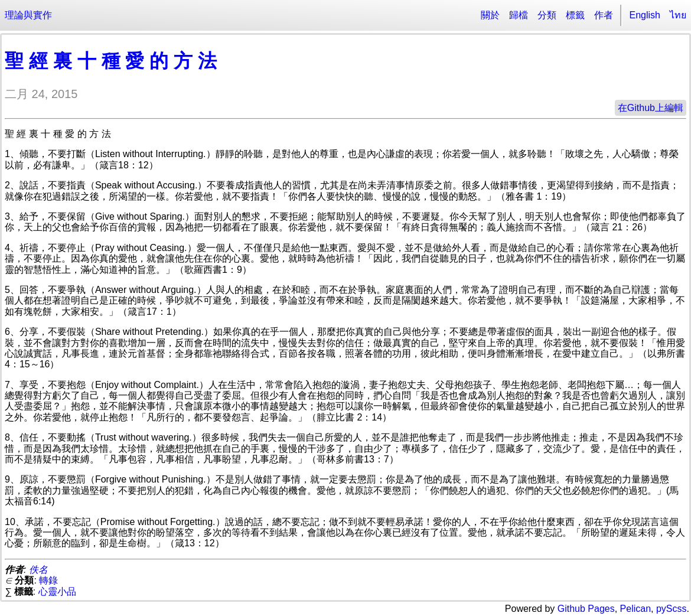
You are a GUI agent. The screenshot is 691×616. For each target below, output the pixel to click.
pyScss (672, 609)
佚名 (38, 570)
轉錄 (48, 580)
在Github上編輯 (651, 108)
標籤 (575, 15)
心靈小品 (57, 591)
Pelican (635, 609)
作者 (604, 15)
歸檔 (519, 15)
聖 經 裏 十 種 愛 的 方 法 (111, 61)
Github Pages (586, 609)
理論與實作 (28, 15)
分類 (547, 15)
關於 (490, 15)
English (645, 15)
